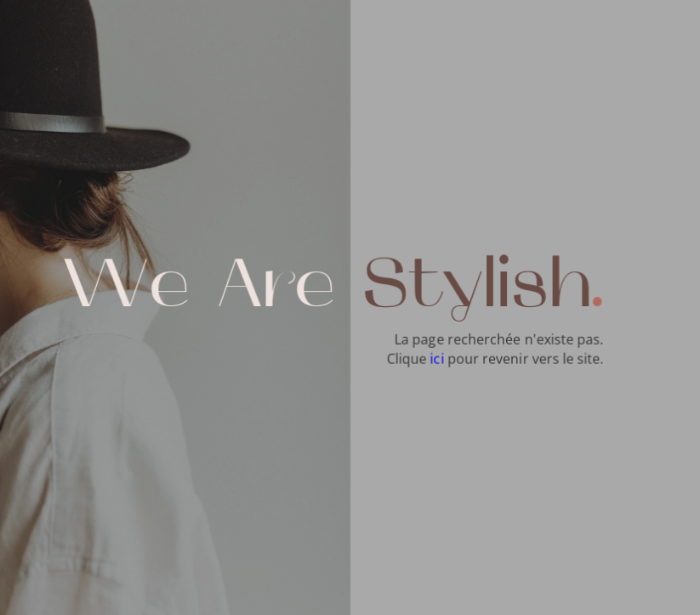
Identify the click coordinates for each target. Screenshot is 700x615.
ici (437, 358)
